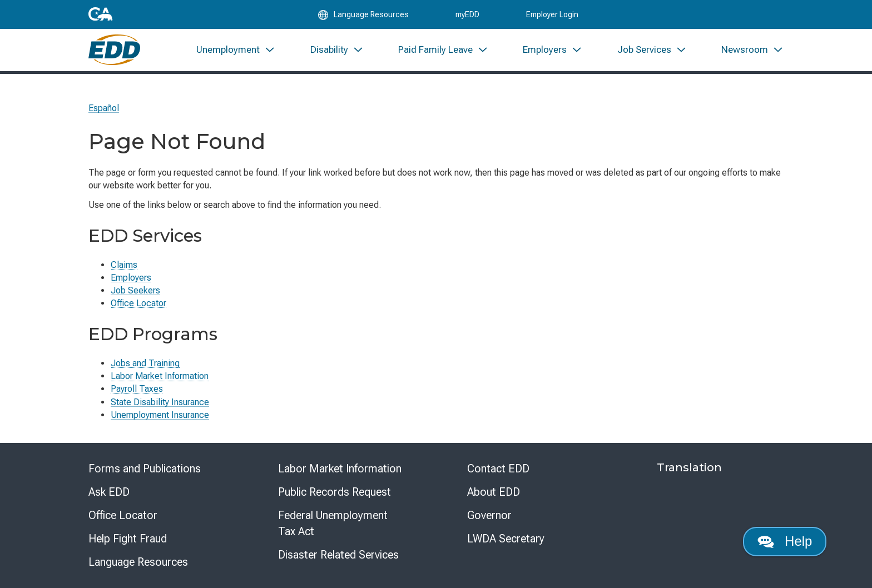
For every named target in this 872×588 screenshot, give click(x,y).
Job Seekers (135, 290)
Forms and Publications (145, 469)
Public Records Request (335, 492)
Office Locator (138, 303)
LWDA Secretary (506, 539)
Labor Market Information (160, 376)
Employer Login (552, 18)
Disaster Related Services (338, 555)
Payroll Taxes (137, 389)
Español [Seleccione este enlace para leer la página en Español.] (104, 108)
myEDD (467, 18)
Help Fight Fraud (128, 539)
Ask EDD (109, 492)
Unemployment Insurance (160, 415)
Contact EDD (498, 469)
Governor (489, 515)
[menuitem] (236, 60)
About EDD (494, 492)
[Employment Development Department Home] (119, 60)
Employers (131, 278)
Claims (124, 265)
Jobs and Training (145, 363)
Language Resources (138, 562)
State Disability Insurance (160, 402)
